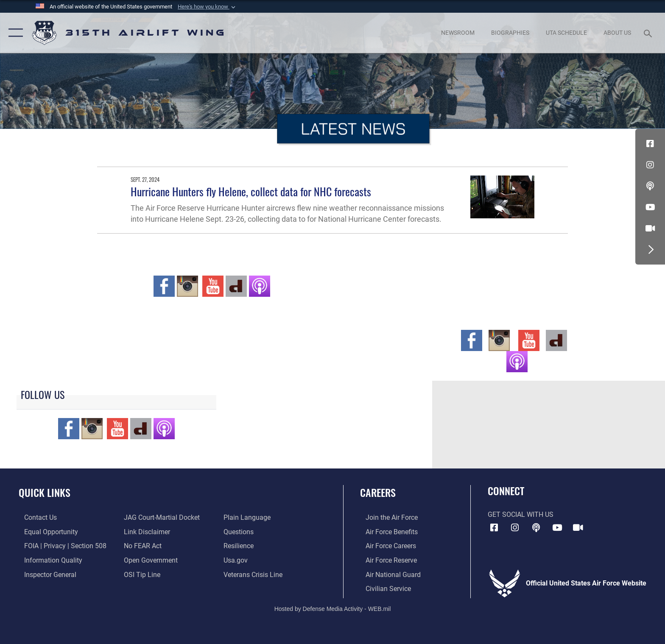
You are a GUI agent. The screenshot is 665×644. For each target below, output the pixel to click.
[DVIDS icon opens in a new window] (650, 229)
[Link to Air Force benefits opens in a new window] (386, 531)
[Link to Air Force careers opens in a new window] (385, 546)
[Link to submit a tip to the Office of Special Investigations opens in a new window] (140, 574)
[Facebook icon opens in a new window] (650, 144)
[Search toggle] (649, 33)
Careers (378, 492)
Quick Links (45, 492)
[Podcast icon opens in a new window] (650, 186)
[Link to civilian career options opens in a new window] (383, 588)
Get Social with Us (521, 514)
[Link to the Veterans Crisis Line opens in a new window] (255, 574)
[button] (207, 7)
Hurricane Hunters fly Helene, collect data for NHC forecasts (251, 191)
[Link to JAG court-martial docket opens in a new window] (160, 517)
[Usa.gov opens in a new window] (237, 560)
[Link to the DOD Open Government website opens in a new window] (149, 560)
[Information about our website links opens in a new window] (145, 531)
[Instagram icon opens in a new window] (650, 165)
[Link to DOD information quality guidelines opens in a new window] (48, 560)
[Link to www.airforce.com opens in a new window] (386, 517)
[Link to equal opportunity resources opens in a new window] (46, 531)
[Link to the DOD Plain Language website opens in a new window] (249, 517)
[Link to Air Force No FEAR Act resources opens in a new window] (141, 546)
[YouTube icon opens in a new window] (650, 207)
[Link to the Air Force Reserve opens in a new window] (386, 560)
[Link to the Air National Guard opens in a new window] (388, 574)
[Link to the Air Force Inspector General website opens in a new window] (45, 574)
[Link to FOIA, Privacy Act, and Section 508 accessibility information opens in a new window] (60, 546)
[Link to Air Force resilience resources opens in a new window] (240, 546)
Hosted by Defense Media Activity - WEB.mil (333, 608)
